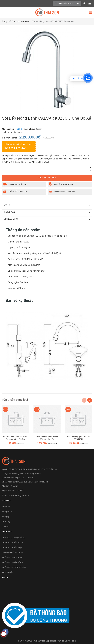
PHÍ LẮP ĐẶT (8, 572)
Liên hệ (5, 526)
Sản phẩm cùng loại (15, 400)
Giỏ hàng (6, 522)
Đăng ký (6, 517)
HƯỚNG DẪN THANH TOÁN (14, 567)
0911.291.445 (16, 148)
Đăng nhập (7, 512)
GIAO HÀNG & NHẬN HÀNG (14, 538)
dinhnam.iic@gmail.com (19, 495)
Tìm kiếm (6, 507)
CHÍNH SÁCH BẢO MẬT (12, 548)
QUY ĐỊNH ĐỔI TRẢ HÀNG (13, 553)
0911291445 (17, 490)
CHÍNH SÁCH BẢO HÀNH (13, 543)
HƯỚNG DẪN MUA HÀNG (13, 558)
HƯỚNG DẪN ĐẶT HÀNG (12, 562)
